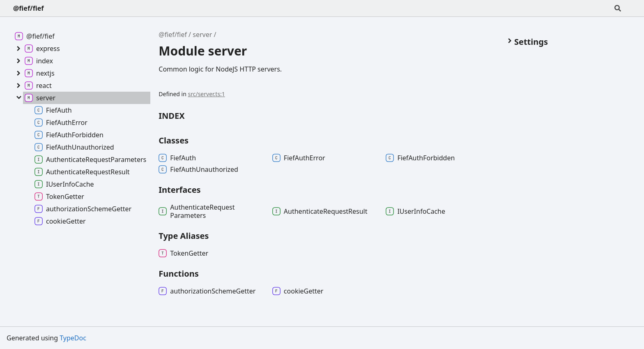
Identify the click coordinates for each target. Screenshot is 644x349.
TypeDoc (73, 338)
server (202, 35)
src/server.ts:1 (207, 94)
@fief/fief (28, 8)
